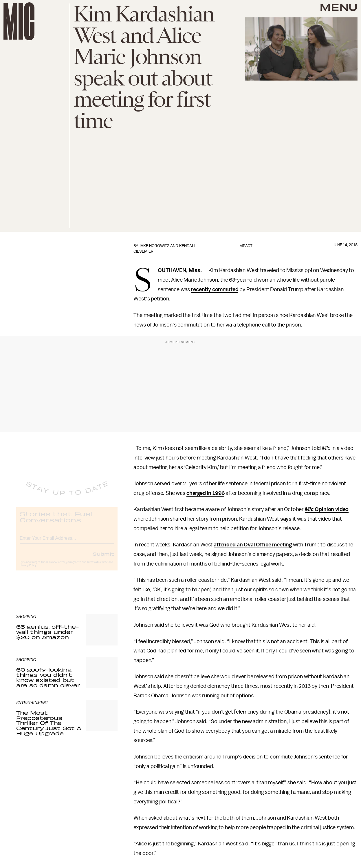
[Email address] (67, 542)
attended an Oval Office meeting (253, 545)
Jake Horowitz (154, 246)
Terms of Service (97, 567)
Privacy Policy (28, 570)
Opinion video (331, 509)
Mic (309, 509)
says (286, 519)
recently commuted (215, 289)
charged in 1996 (206, 493)
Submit (103, 558)
